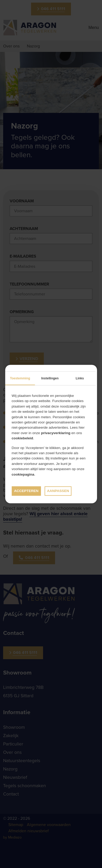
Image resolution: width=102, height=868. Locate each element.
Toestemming (20, 378)
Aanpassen (58, 491)
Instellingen (50, 378)
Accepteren (26, 491)
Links (80, 378)
